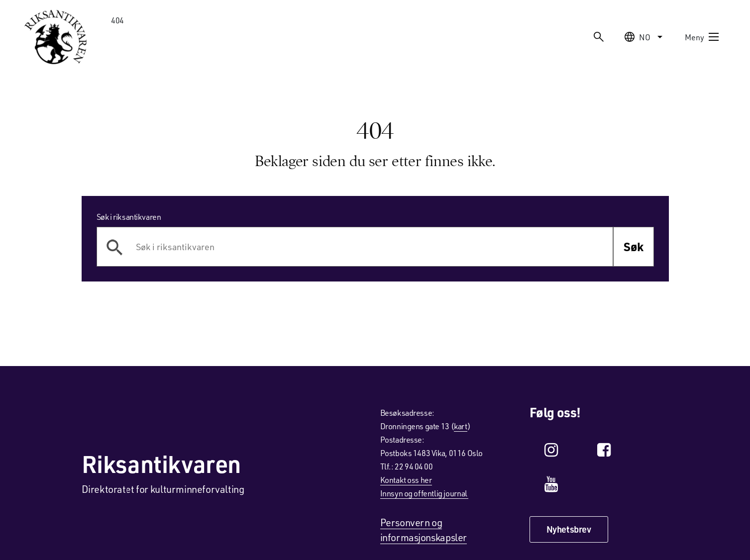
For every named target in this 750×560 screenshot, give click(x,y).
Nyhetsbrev (569, 529)
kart (460, 426)
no (645, 37)
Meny (702, 37)
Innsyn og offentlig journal (425, 493)
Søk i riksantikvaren (129, 217)
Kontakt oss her (406, 480)
